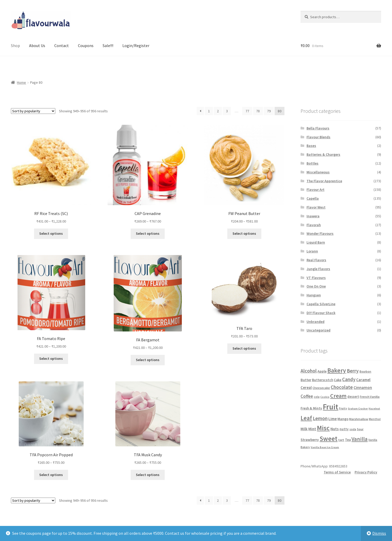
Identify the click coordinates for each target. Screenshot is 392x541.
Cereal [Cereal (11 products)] (306, 387)
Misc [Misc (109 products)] (323, 428)
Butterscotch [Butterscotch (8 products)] (323, 380)
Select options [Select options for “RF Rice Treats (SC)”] (51, 233)
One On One (316, 286)
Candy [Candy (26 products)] (349, 379)
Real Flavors (316, 260)
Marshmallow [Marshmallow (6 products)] (359, 419)
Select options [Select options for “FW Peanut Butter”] (244, 233)
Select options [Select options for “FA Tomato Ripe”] (51, 359)
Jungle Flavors (318, 269)
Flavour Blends (318, 137)
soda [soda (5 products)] (353, 429)
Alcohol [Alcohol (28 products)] (309, 371)
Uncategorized (318, 330)
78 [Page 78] (258, 111)
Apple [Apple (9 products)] (322, 371)
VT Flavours (316, 278)
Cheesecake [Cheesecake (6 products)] (321, 388)
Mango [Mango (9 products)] (343, 419)
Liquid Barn (316, 242)
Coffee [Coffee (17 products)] (307, 396)
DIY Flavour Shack (321, 313)
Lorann (312, 251)
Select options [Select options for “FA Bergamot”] (148, 360)
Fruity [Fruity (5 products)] (343, 408)
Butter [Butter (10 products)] (306, 380)
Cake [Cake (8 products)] (338, 380)
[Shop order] (33, 111)
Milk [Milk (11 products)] (304, 429)
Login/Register (136, 45)
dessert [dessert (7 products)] (353, 397)
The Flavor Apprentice (324, 181)
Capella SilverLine (321, 304)
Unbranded (315, 322)
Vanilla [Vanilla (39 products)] (360, 439)
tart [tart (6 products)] (341, 440)
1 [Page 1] (209, 111)
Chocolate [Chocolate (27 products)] (342, 387)
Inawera (313, 216)
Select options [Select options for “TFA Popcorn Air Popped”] (51, 475)
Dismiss (379, 533)
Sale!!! (108, 45)
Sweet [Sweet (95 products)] (328, 439)
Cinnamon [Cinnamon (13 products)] (363, 387)
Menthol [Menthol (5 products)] (375, 419)
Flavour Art (315, 190)
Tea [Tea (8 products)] (348, 440)
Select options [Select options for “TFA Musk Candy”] (148, 475)
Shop (15, 45)
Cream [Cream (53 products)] (338, 396)
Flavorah (314, 225)
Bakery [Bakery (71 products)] (337, 370)
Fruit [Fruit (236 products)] (331, 407)
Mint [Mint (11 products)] (312, 429)
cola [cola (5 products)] (317, 397)
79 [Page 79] (269, 111)
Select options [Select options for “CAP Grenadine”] (148, 233)
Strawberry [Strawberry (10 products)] (310, 440)
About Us (37, 45)
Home (21, 82)
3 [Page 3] (227, 111)
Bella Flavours (318, 128)
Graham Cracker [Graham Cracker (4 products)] (358, 409)
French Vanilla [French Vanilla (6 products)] (370, 397)
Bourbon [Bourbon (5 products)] (365, 371)
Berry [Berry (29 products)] (353, 371)
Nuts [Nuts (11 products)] (335, 429)
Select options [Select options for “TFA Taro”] (244, 348)
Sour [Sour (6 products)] (360, 429)
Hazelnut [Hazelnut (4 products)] (374, 409)
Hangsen (314, 295)
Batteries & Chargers (323, 154)
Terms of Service (337, 472)
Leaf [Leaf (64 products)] (306, 418)
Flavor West (316, 207)
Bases (311, 146)
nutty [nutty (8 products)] (344, 429)
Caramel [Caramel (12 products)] (363, 380)
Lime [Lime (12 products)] (333, 419)
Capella (313, 198)
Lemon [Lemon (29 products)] (320, 418)
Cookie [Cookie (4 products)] (325, 397)
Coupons (86, 45)
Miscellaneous (318, 172)
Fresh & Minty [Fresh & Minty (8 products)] (311, 408)
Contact (62, 45)
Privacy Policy (366, 472)
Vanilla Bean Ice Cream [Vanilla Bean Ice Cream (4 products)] (325, 447)
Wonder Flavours (320, 233)
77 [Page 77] (247, 111)
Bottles (313, 163)
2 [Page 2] (218, 111)
